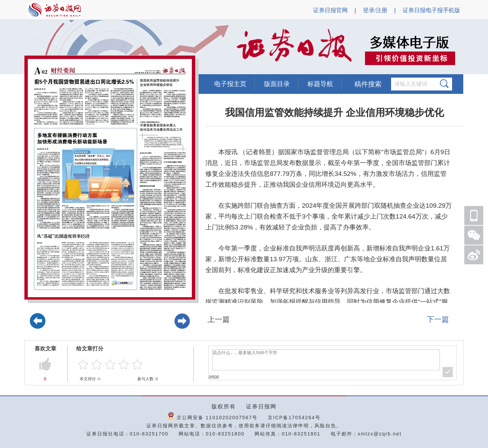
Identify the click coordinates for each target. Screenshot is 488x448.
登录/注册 (375, 10)
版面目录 (277, 84)
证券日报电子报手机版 (431, 10)
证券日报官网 (330, 10)
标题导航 (320, 84)
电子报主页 (230, 84)
